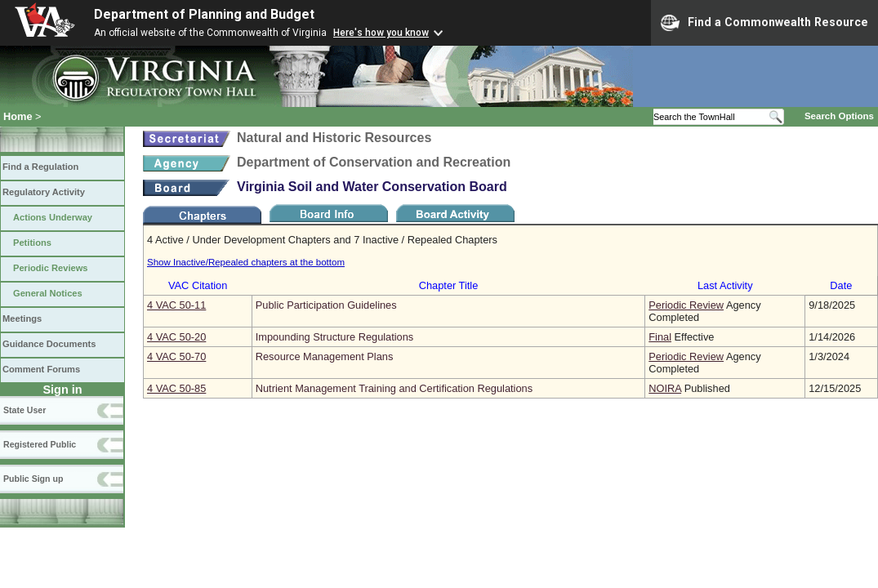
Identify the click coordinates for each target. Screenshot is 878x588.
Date (841, 285)
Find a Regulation (40, 167)
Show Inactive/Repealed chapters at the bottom (246, 262)
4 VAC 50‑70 (176, 356)
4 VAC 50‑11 (176, 305)
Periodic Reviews (51, 268)
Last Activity (725, 285)
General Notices (48, 293)
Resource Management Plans (325, 356)
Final (660, 337)
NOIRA (665, 388)
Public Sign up (33, 479)
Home (18, 116)
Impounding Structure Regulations (335, 337)
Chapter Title (449, 285)
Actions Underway (53, 217)
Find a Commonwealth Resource (764, 23)
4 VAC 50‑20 (176, 337)
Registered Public (40, 444)
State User (25, 410)
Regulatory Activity (44, 192)
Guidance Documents (49, 344)
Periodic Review (686, 305)
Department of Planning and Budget (204, 14)
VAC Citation (198, 285)
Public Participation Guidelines (326, 305)
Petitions (32, 243)
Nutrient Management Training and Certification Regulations (394, 388)
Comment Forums (41, 369)
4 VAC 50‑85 (176, 388)
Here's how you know (381, 33)
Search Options (839, 116)
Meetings (22, 318)
